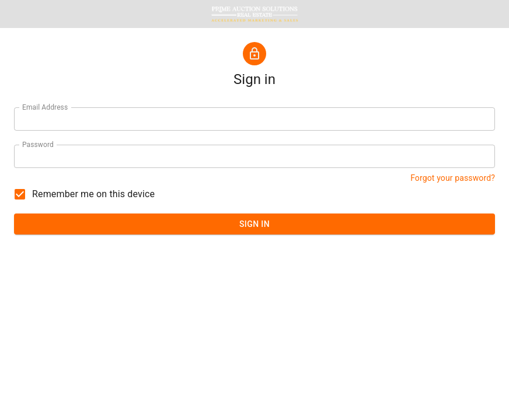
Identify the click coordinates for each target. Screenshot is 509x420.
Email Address (45, 107)
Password (38, 145)
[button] (254, 14)
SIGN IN (254, 224)
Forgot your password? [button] (453, 178)
